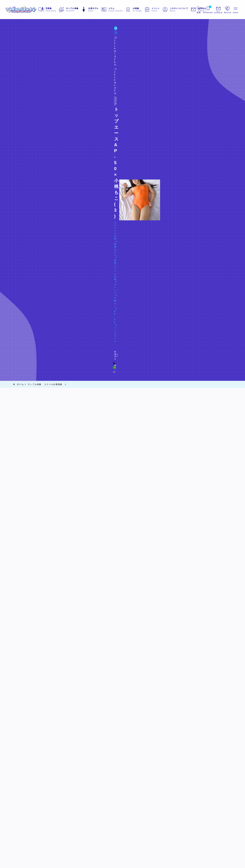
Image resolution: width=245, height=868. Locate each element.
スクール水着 (23, 49)
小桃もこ (93, 49)
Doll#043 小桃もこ (28, 54)
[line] (179, 61)
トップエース (121, 49)
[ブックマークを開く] (201, 10)
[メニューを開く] (212, 10)
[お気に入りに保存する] (19, 61)
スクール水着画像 (38, 36)
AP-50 (106, 49)
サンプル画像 (20, 36)
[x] (175, 61)
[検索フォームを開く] (191, 10)
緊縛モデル (40, 49)
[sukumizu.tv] (28, 10)
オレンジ (80, 49)
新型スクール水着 (61, 49)
